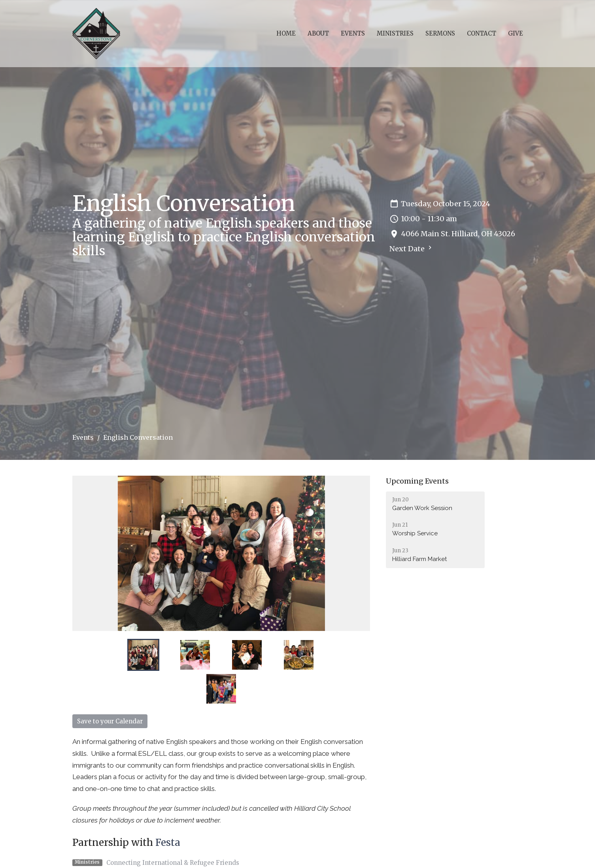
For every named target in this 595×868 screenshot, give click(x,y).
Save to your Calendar (110, 721)
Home (286, 33)
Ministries (395, 33)
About (318, 33)
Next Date (412, 249)
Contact (482, 33)
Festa (168, 843)
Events (353, 33)
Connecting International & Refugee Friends (173, 863)
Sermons (440, 33)
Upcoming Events (417, 481)
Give (516, 33)
